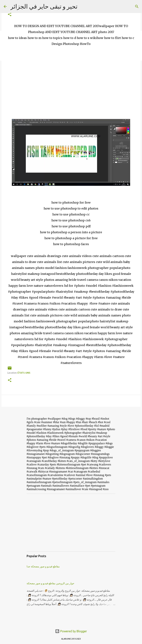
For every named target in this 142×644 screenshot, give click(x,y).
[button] (10, 15)
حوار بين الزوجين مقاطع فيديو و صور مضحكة (50, 583)
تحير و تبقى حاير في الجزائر (44, 6)
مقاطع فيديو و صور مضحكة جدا (43, 566)
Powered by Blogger (71, 631)
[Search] (137, 6)
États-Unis (24, 373)
